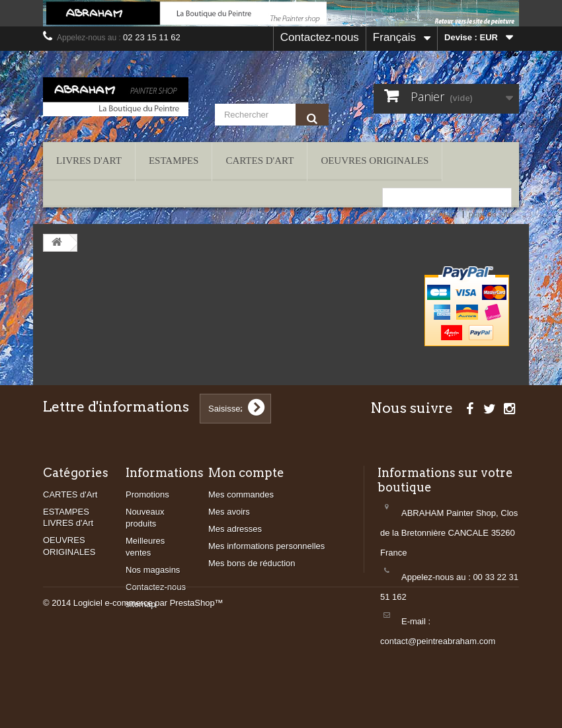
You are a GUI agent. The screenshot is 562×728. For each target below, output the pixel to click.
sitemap (141, 604)
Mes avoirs (229, 512)
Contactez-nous (320, 37)
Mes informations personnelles (266, 546)
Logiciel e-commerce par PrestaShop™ (148, 692)
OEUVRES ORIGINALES (375, 161)
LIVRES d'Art (89, 161)
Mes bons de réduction (252, 563)
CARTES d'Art (260, 161)
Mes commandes (241, 494)
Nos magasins (153, 570)
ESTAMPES (174, 161)
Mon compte (246, 473)
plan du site (491, 214)
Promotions (147, 494)
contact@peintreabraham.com (438, 641)
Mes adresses (235, 529)
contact (444, 214)
